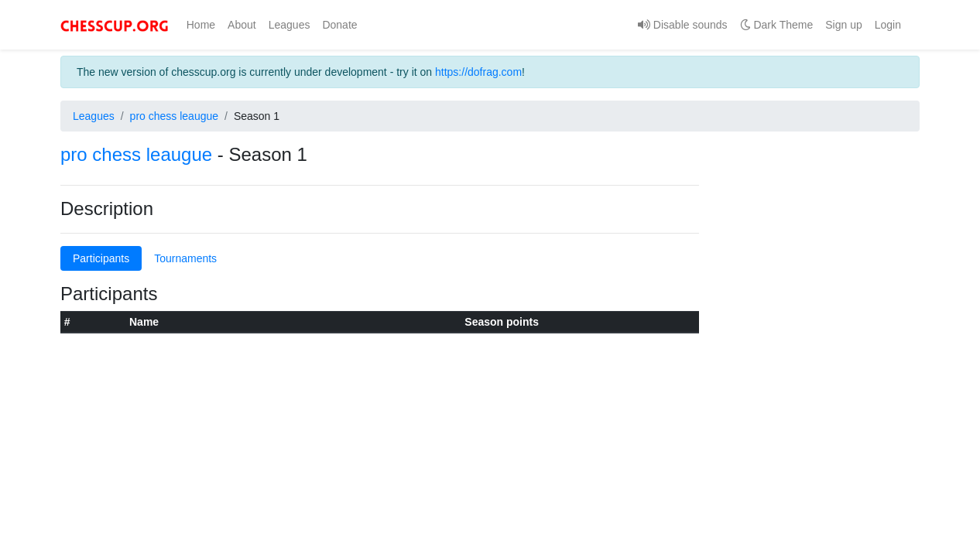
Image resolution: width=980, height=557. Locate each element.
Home (204, 24)
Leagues (290, 25)
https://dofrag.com (478, 72)
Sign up (843, 25)
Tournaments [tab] (185, 258)
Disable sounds (683, 25)
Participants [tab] (101, 258)
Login (888, 25)
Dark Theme (777, 25)
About (242, 25)
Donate (339, 25)
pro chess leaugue (174, 116)
